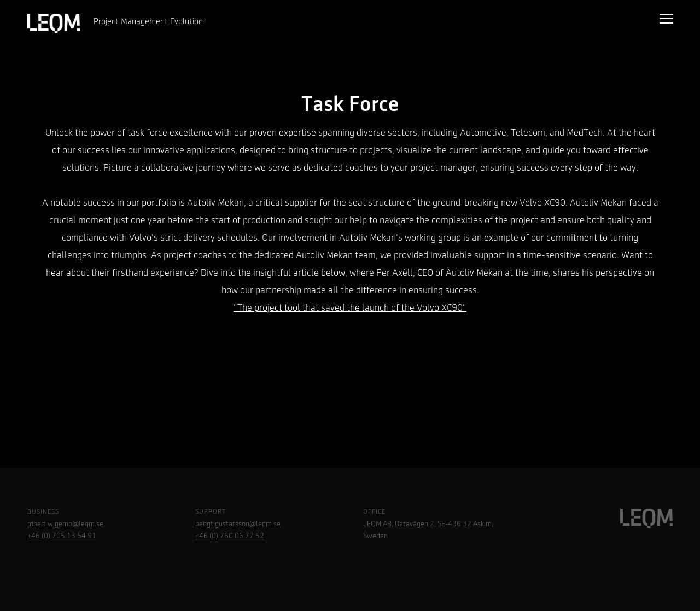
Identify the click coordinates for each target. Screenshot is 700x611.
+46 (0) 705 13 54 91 (62, 536)
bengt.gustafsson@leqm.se (238, 524)
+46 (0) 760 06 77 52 (230, 536)
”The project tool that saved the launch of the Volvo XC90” (350, 308)
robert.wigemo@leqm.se (65, 524)
